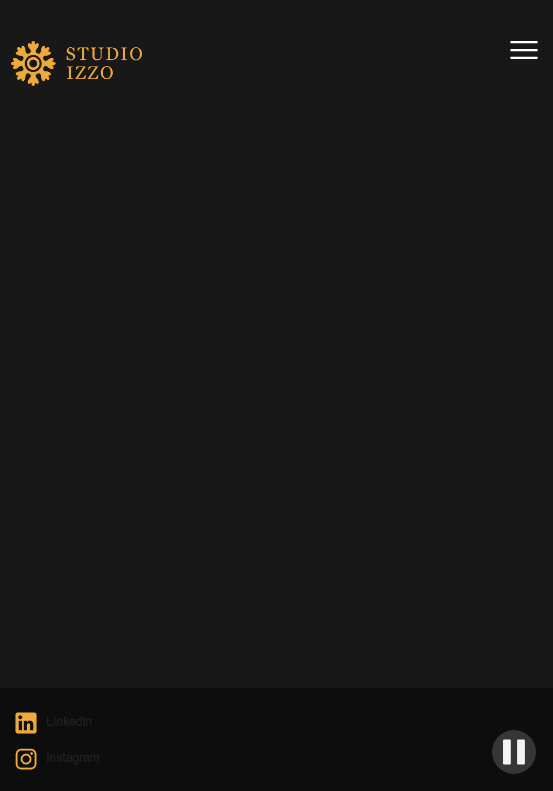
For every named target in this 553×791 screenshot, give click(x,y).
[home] (61, 70)
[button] (524, 50)
